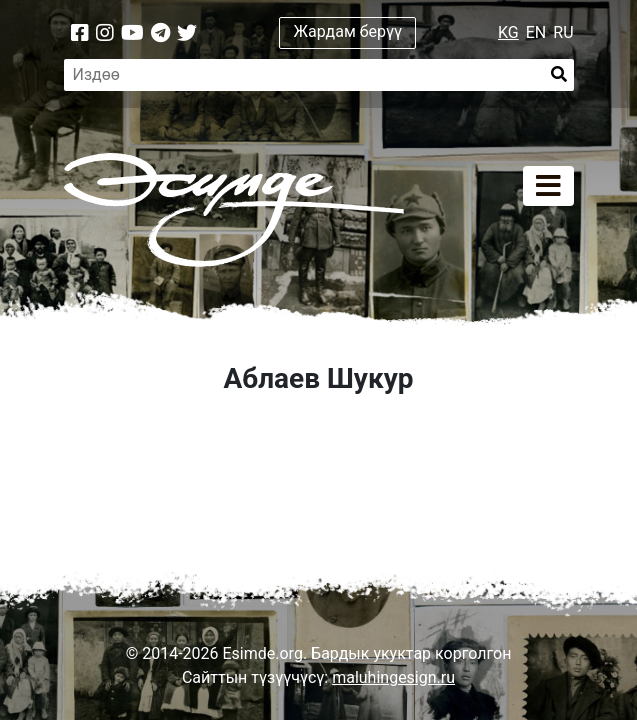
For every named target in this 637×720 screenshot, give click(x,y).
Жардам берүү (348, 31)
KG (508, 32)
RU (563, 32)
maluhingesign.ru (393, 677)
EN (536, 32)
